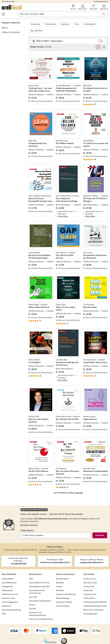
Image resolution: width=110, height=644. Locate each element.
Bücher (5, 28)
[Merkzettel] (93, 7)
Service (32, 598)
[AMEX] (55, 624)
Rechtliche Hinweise (29, 518)
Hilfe (31, 572)
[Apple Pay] (84, 624)
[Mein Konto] (83, 7)
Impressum (6, 599)
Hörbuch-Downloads (11, 32)
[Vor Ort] (73, 7)
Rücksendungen (63, 592)
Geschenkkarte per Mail (39, 580)
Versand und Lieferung (66, 588)
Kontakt (32, 602)
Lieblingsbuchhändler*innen (95, 599)
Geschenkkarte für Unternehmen (37, 585)
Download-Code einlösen (40, 594)
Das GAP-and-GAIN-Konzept (68, 239)
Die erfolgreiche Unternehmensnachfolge (68, 184)
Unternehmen (8, 572)
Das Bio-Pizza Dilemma (41, 456)
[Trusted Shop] (64, 635)
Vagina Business (96, 403)
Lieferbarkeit (96, 24)
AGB (4, 607)
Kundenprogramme (101, 2)
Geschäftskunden (8, 2)
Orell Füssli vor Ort (10, 588)
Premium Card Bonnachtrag (41, 613)
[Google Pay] (96, 624)
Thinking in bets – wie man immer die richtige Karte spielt (41, 73)
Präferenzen (57, 24)
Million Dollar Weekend (41, 292)
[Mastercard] (26, 624)
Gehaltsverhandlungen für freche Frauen (68, 348)
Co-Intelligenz (41, 348)
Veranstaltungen (90, 607)
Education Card (90, 576)
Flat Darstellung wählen (104, 40)
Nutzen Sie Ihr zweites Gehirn (68, 292)
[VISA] (14, 624)
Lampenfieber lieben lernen (96, 348)
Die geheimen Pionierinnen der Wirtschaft (96, 239)
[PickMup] (50, 635)
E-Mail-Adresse (27, 524)
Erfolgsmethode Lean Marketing (41, 128)
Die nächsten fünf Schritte (68, 403)
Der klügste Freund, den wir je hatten (96, 73)
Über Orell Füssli (9, 568)
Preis (83, 24)
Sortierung (42, 24)
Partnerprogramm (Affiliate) (95, 596)
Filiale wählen (57, 34)
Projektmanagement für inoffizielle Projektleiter (68, 73)
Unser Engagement (10, 596)
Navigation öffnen (4, 14)
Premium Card (90, 572)
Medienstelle (7, 584)
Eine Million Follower (68, 128)
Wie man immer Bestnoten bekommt (68, 456)
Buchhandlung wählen (101, 34)
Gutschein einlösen (64, 596)
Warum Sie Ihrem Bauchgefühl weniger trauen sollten (41, 184)
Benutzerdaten (62, 572)
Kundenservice (36, 568)
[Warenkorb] (104, 7)
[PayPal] (41, 624)
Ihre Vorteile (89, 568)
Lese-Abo (33, 590)
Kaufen (59, 580)
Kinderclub (88, 584)
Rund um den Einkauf (65, 568)
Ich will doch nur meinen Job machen (96, 128)
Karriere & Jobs (8, 592)
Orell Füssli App (63, 599)
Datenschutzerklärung (11, 603)
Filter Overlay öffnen (31, 24)
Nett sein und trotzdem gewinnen (41, 403)
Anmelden (100, 529)
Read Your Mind (96, 292)
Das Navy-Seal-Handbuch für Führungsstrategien (41, 239)
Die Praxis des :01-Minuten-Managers (96, 184)
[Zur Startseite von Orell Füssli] (23, 7)
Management (7, 580)
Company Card (90, 588)
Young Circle (89, 580)
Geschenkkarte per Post (39, 576)
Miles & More (89, 592)
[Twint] (69, 624)
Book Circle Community (94, 603)
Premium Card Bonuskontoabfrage (37, 607)
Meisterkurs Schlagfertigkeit (96, 456)
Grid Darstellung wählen (98, 40)
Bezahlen (60, 584)
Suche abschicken (104, 14)
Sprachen (72, 24)
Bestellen (60, 576)
